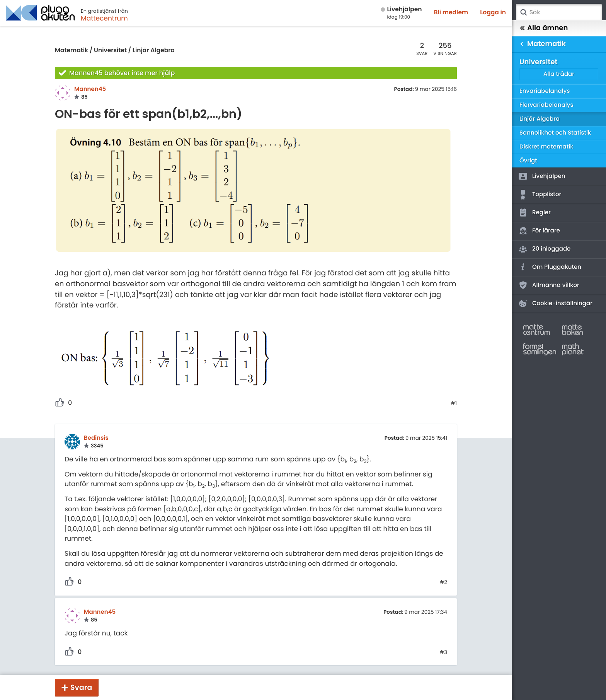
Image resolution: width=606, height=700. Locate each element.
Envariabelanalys (545, 91)
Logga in (493, 13)
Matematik (71, 50)
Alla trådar (559, 74)
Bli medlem (451, 13)
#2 (443, 582)
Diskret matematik (546, 147)
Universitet (110, 50)
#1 (454, 403)
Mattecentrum (104, 18)
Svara (81, 687)
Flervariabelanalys (546, 105)
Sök (523, 12)
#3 (443, 652)
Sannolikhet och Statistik (555, 133)
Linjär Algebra (154, 50)
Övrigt (528, 161)
